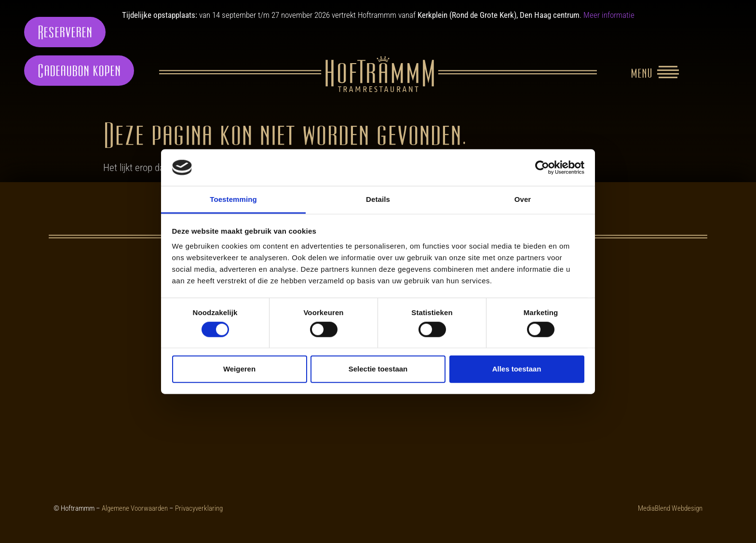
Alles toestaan (517, 369)
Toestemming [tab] (233, 199)
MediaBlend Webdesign (670, 508)
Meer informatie (609, 15)
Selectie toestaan (378, 369)
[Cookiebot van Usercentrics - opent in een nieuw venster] (542, 168)
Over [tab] (523, 199)
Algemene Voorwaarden (135, 508)
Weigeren (239, 369)
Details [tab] (378, 199)
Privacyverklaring (199, 508)
